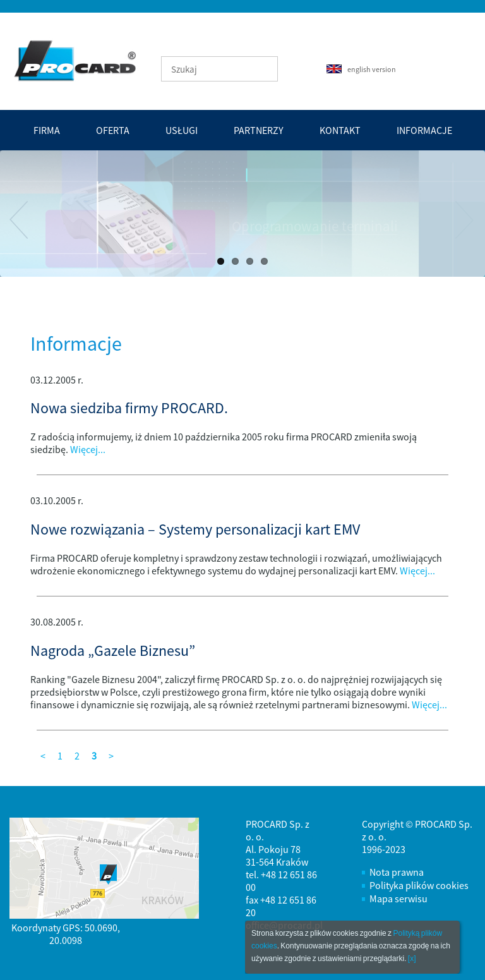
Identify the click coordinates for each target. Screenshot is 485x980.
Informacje (424, 130)
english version (361, 69)
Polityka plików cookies (419, 885)
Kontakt (340, 130)
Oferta (113, 130)
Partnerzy (259, 130)
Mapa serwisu (398, 898)
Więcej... (88, 449)
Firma (47, 130)
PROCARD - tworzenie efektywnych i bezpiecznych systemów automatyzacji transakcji (73, 61)
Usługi (182, 130)
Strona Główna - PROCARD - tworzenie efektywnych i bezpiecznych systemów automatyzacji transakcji (82, 60)
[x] (412, 959)
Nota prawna (397, 872)
